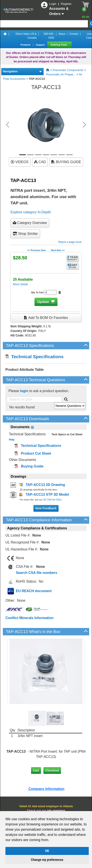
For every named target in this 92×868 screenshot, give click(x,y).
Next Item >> (58, 250)
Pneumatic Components (68, 70)
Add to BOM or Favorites (46, 318)
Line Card (89, 36)
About (62, 34)
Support (41, 45)
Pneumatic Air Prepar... (61, 74)
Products (26, 45)
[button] (8, 125)
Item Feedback (46, 508)
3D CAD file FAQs (52, 500)
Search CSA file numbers (37, 573)
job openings (56, 811)
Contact (74, 34)
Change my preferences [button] (47, 860)
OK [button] (47, 851)
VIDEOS (20, 162)
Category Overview (30, 223)
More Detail (20, 284)
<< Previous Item (37, 250)
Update (43, 302)
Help (12, 440)
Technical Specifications (34, 357)
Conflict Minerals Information (29, 618)
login (24, 391)
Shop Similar (25, 234)
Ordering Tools (59, 45)
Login (53, 4)
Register (66, 4)
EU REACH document (34, 591)
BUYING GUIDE (66, 162)
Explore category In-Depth (31, 212)
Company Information (46, 789)
